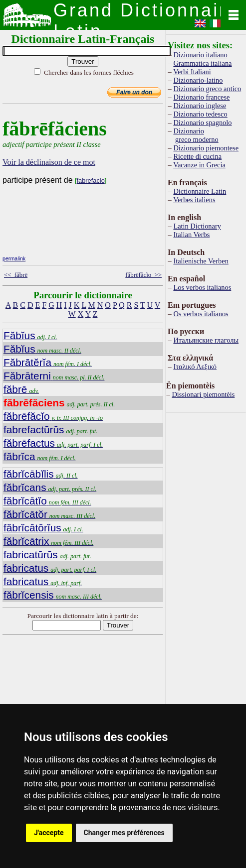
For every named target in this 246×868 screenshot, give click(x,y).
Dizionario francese (201, 97)
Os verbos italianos (201, 314)
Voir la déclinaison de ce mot (49, 162)
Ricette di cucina (197, 156)
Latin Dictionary (197, 226)
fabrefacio (91, 181)
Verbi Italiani (192, 72)
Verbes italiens (194, 200)
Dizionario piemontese (206, 148)
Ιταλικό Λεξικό (195, 367)
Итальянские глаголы (206, 340)
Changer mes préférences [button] (124, 833)
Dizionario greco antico (207, 89)
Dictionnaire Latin (200, 191)
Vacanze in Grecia (199, 165)
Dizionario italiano (200, 55)
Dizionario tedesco (200, 114)
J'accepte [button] (49, 833)
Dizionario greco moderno (196, 135)
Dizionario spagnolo (202, 123)
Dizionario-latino (198, 80)
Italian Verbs (191, 235)
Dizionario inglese (200, 106)
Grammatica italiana (202, 63)
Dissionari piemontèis (203, 394)
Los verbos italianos (202, 287)
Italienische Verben (201, 261)
